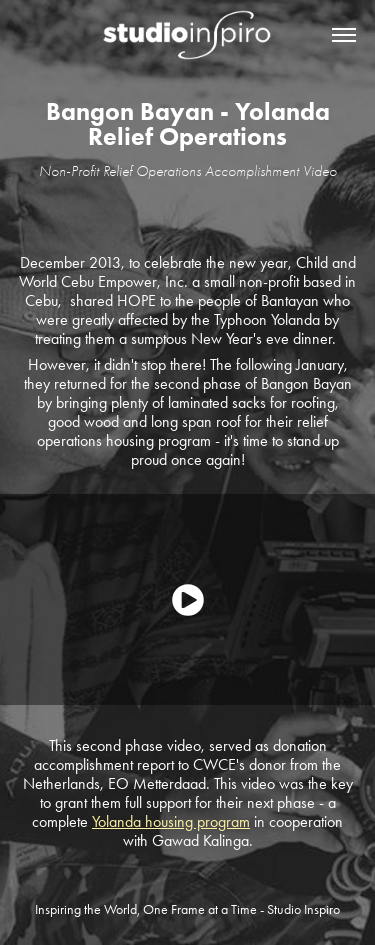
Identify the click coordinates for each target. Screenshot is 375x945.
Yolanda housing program (171, 821)
